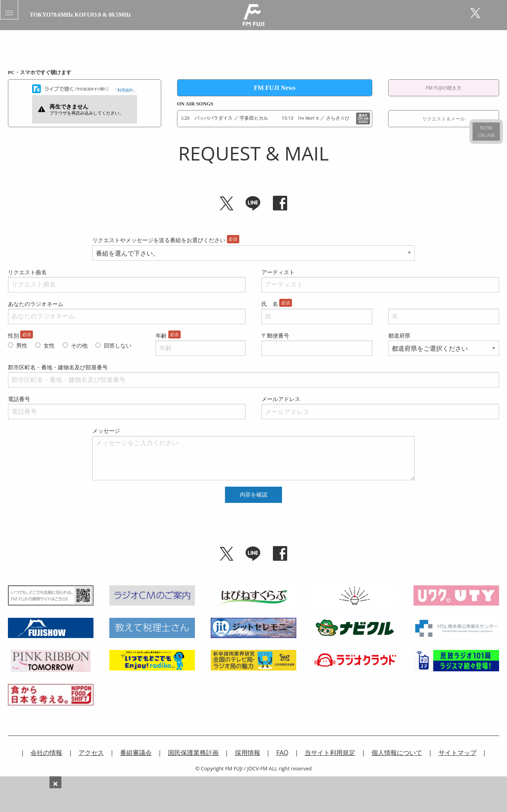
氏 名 (270, 304)
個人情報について (397, 753)
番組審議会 (136, 753)
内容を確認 (253, 495)
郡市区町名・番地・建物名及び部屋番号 (58, 367)
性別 (13, 335)
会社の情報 (46, 753)
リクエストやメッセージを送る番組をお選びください (159, 240)
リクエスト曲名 (27, 272)
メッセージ (106, 431)
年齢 (161, 335)
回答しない (118, 345)
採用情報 (248, 753)
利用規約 (125, 90)
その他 (79, 345)
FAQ (282, 753)
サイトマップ (457, 753)
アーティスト (278, 272)
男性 (22, 345)
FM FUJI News (275, 88)
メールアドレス (281, 399)
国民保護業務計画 (193, 753)
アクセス (91, 753)
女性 (49, 345)
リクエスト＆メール (444, 119)
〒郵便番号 (275, 335)
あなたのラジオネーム (36, 304)
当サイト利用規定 (330, 753)
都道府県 (399, 335)
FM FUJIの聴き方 (444, 88)
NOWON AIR (486, 131)
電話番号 (19, 399)
